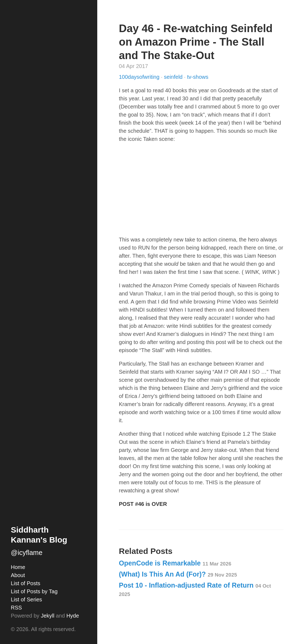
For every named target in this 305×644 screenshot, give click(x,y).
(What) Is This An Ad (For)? (178, 574)
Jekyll (48, 616)
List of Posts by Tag (34, 591)
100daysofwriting (140, 77)
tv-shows (198, 77)
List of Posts (26, 583)
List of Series (26, 599)
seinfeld (174, 77)
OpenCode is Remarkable (175, 563)
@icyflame (27, 553)
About (18, 575)
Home (18, 567)
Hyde (73, 616)
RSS (16, 608)
